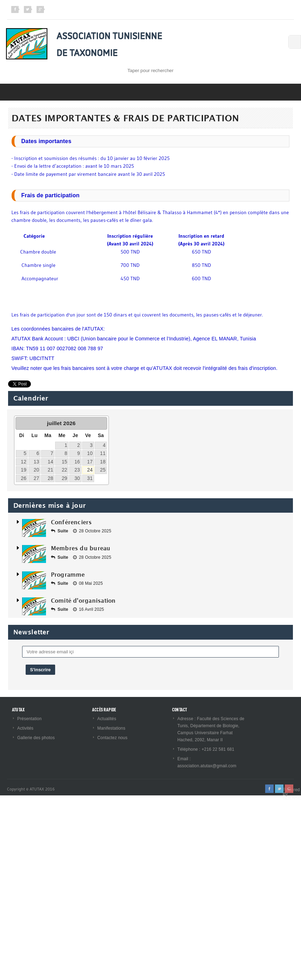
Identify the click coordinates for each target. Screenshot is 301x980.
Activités (25, 728)
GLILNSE (292, 798)
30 (77, 478)
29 (65, 478)
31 (90, 478)
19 (24, 470)
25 (103, 470)
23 (77, 470)
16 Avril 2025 (89, 609)
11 (103, 453)
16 (77, 462)
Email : (184, 759)
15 (65, 462)
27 (37, 478)
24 (90, 470)
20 (37, 470)
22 (65, 470)
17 (90, 462)
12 (24, 462)
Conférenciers (71, 522)
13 (37, 462)
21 (51, 470)
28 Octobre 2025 (92, 531)
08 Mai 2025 (88, 583)
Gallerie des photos (36, 738)
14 (51, 462)
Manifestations (111, 728)
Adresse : (187, 719)
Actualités (107, 719)
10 (90, 453)
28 (51, 478)
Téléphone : (189, 749)
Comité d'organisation (83, 601)
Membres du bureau (81, 548)
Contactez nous (112, 738)
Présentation (30, 719)
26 (24, 478)
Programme (68, 575)
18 (103, 462)
